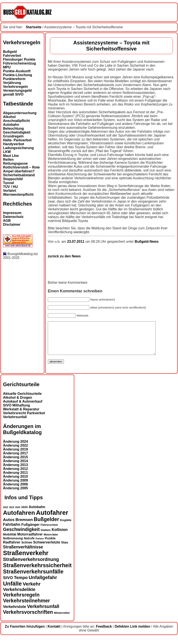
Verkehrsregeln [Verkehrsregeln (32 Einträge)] (21, 601)
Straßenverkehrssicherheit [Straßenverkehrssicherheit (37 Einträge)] (37, 572)
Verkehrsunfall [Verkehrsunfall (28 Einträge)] (43, 613)
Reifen (8, 160)
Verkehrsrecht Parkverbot (24, 420)
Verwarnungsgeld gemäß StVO (17, 92)
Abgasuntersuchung (20, 113)
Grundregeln (13, 136)
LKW (7, 152)
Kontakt (54, 633)
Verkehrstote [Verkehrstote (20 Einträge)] (15, 613)
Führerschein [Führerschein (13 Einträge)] (49, 531)
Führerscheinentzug (19, 63)
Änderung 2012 (15, 475)
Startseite (34, 27)
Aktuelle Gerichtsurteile (22, 400)
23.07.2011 (76, 242)
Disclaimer (12, 224)
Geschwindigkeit (17, 132)
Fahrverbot (12, 56)
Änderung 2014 (15, 467)
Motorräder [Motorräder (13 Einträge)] (51, 541)
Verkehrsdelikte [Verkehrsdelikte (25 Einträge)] (19, 596)
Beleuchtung (13, 128)
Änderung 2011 (15, 479)
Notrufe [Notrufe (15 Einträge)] (29, 545)
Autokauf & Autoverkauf (23, 408)
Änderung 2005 (15, 495)
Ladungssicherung (18, 148)
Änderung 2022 (15, 452)
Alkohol (9, 117)
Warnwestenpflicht (18, 194)
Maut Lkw (11, 156)
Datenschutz (13, 217)
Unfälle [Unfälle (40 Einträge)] (12, 590)
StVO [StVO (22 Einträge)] (8, 584)
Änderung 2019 (15, 456)
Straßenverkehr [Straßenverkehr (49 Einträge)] (26, 559)
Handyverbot (14, 144)
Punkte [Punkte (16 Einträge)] (50, 545)
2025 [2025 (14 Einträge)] (25, 514)
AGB (7, 221)
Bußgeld (10, 52)
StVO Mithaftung (16, 412)
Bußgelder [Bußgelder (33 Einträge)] (46, 526)
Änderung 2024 (15, 448)
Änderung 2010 (15, 483)
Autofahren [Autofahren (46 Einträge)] (19, 519)
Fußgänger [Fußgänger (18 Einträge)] (30, 531)
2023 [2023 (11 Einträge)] (12, 514)
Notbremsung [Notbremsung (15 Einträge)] (13, 545)
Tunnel (9, 183)
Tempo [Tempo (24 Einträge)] (21, 584)
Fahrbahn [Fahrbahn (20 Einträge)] (12, 531)
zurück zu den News (64, 256)
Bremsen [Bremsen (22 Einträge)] (24, 526)
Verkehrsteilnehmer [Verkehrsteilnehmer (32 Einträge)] (26, 607)
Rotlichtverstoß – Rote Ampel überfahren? (21, 169)
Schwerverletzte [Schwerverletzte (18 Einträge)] (47, 549)
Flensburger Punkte (19, 59)
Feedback (104, 633)
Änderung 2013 (15, 471)
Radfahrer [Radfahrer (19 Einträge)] (12, 549)
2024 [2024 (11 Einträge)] (18, 514)
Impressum (12, 213)
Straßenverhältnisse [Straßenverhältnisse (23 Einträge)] (23, 553)
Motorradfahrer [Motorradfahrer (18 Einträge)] (30, 541)
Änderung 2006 (15, 491)
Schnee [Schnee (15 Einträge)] (27, 549)
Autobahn (11, 125)
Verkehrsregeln (15, 87)
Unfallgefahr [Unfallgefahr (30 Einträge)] (43, 584)
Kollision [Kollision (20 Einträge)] (60, 536)
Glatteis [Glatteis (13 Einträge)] (46, 537)
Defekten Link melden (132, 633)
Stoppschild (13, 179)
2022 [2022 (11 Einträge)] (6, 514)
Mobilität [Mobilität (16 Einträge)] (10, 541)
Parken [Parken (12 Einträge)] (40, 545)
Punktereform (14, 79)
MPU (7, 67)
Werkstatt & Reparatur (21, 416)
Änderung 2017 (15, 460)
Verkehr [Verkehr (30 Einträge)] (32, 590)
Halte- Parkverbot (17, 140)
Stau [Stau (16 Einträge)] (65, 549)
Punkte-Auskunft (17, 71)
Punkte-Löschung (18, 75)
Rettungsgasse (15, 163)
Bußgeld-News (147, 242)
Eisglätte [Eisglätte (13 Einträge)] (66, 527)
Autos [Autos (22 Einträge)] (9, 526)
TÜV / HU (10, 187)
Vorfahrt (10, 191)
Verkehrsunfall (15, 423)
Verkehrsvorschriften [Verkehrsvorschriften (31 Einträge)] (28, 619)
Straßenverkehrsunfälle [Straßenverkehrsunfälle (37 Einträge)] (33, 578)
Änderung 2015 (15, 464)
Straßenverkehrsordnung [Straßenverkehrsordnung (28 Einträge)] (31, 566)
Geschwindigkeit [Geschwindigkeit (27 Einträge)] (21, 536)
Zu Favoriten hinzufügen (25, 633)
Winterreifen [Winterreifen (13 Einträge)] (62, 619)
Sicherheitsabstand (19, 175)
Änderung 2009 (15, 487)
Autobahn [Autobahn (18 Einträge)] (37, 513)
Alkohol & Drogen (18, 404)
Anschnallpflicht (16, 121)
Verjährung (12, 83)
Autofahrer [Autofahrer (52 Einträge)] (52, 519)
